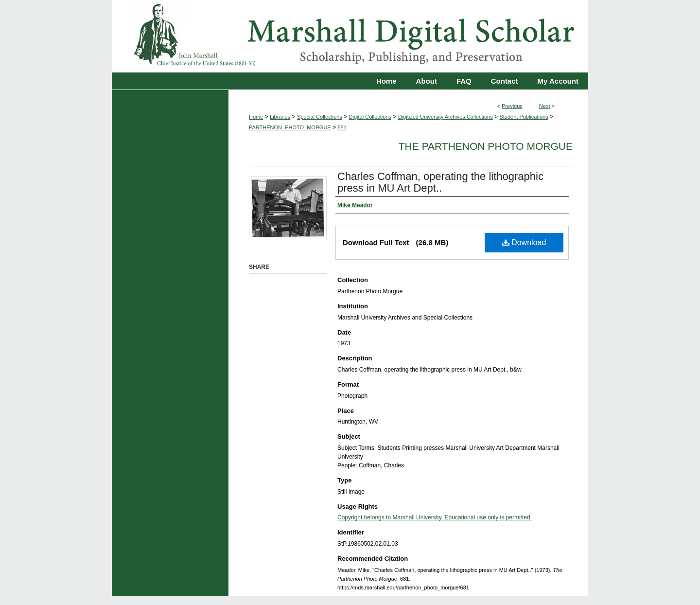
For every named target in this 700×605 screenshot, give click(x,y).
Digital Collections (370, 117)
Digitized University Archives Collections (446, 117)
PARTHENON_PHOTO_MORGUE (290, 127)
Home (256, 117)
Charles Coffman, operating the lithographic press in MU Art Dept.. (440, 182)
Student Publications (524, 117)
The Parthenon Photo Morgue (486, 146)
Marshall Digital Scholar (350, 36)
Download (524, 242)
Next (545, 106)
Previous (512, 106)
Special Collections (320, 117)
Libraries (280, 117)
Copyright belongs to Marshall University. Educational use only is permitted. (435, 517)
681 (342, 127)
